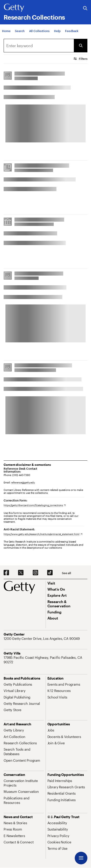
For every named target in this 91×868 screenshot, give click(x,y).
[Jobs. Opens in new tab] (51, 730)
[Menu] (81, 858)
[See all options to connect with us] (66, 573)
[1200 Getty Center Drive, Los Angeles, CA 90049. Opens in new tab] (42, 638)
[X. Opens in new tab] (21, 573)
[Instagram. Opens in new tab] (35, 573)
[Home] (6, 31)
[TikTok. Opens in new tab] (50, 573)
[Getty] (14, 8)
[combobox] (39, 46)
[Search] (20, 31)
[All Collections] (39, 31)
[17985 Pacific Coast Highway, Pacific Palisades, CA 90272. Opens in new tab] (45, 660)
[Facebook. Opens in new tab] (6, 573)
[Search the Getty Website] (85, 8)
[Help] (57, 31)
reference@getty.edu (23, 482)
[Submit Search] (81, 46)
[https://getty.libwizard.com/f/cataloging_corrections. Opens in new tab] (35, 505)
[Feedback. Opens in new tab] (72, 31)
